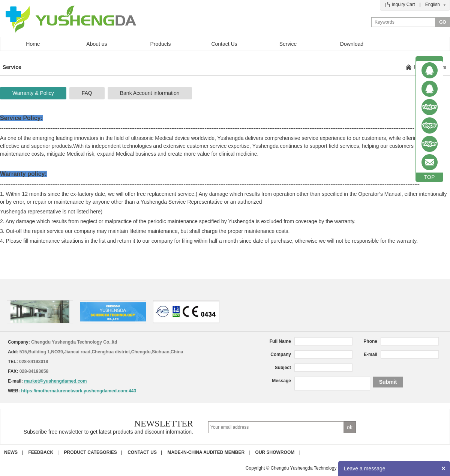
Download (352, 44)
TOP (430, 177)
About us (97, 44)
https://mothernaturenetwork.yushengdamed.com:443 (79, 391)
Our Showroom (275, 452)
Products (160, 44)
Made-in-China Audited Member (206, 452)
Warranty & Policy (33, 93)
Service (288, 44)
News (11, 452)
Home (33, 44)
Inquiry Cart (403, 5)
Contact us (142, 452)
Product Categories (91, 452)
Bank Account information (150, 93)
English (433, 5)
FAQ (87, 93)
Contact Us (224, 44)
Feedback (41, 452)
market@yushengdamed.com (55, 381)
